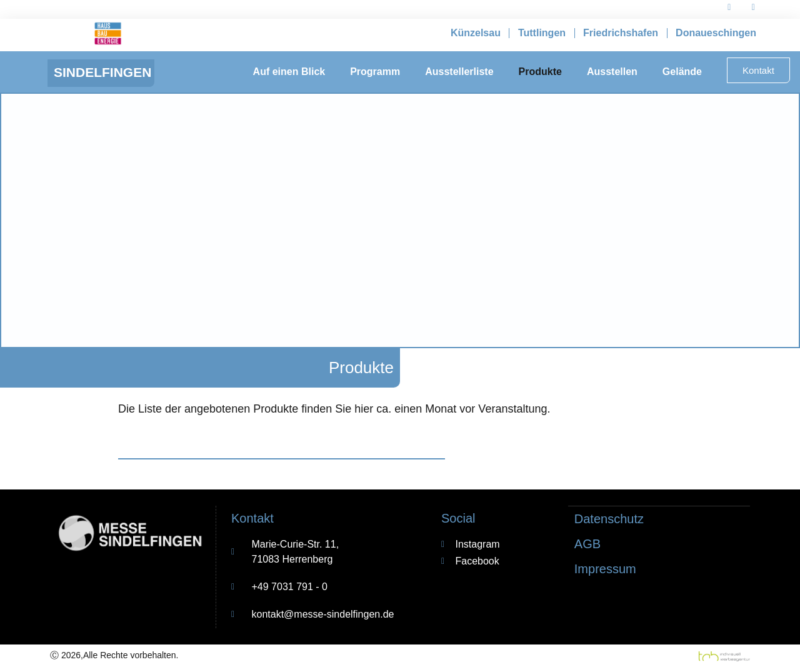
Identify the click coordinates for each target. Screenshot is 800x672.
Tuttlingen (542, 33)
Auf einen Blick (289, 72)
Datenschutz (609, 518)
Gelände (682, 72)
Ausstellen (612, 72)
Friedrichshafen (621, 33)
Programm (375, 72)
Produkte (540, 72)
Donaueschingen (716, 33)
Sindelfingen (102, 72)
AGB (587, 543)
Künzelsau (476, 33)
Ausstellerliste (459, 72)
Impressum (605, 568)
